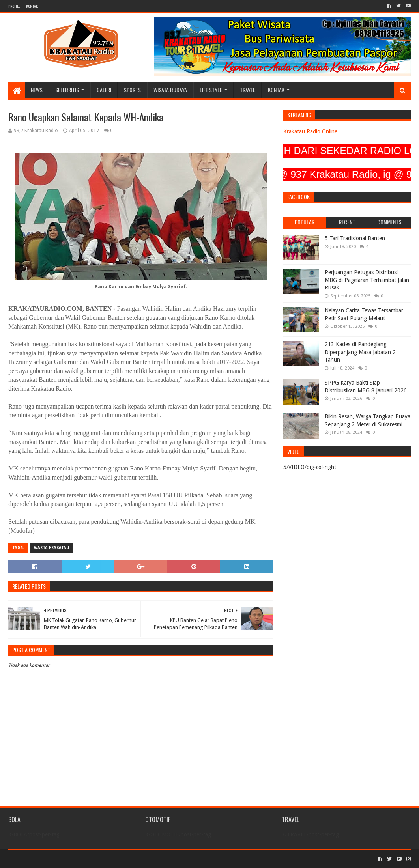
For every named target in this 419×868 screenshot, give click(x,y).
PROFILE (14, 6)
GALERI (104, 90)
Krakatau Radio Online (310, 131)
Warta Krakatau (51, 548)
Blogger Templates (97, 859)
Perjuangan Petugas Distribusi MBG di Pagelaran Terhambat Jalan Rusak (367, 280)
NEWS (37, 90)
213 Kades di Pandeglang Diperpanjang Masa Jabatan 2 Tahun (360, 352)
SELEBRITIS (67, 90)
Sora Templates (52, 859)
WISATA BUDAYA (170, 90)
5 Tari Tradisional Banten (355, 238)
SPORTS (132, 90)
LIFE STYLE (211, 90)
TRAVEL (248, 90)
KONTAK (32, 6)
